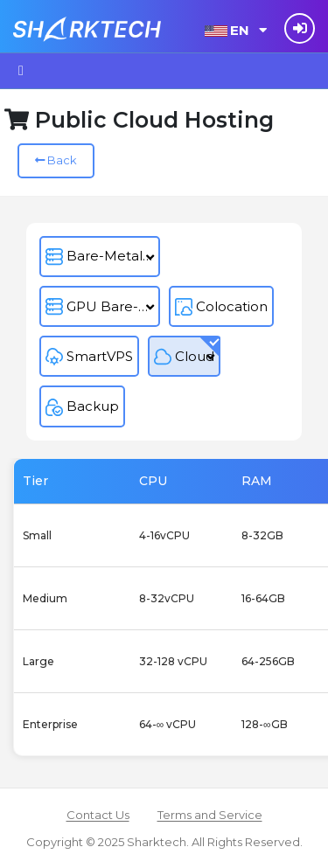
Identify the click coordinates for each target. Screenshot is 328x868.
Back (56, 160)
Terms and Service (210, 815)
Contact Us (98, 815)
